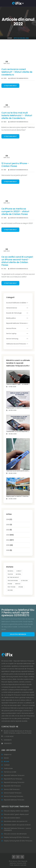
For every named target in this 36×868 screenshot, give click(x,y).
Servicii (6, 758)
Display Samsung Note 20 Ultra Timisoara (18, 841)
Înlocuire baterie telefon (12, 818)
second (10, 590)
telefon (10, 574)
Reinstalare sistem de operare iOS (16, 821)
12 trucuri (24, 581)
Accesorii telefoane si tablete (16, 303)
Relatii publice (11, 318)
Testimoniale (8, 768)
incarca (10, 571)
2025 (10, 545)
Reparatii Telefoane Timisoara (14, 775)
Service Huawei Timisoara (13, 793)
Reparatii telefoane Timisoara (16, 323)
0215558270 (8, 740)
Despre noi (8, 754)
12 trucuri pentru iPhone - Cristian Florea (15, 165)
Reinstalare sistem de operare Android (17, 825)
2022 (9, 530)
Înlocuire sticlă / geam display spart (16, 814)
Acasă (10, 38)
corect (19, 571)
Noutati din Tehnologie (14, 313)
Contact (7, 765)
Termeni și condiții (10, 772)
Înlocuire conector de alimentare (15, 834)
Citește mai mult (10, 86)
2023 (10, 535)
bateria (18, 574)
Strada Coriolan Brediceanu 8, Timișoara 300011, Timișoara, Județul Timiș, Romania (18, 732)
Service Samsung (12, 339)
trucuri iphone (13, 581)
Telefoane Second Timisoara (16, 344)
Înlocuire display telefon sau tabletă (16, 811)
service (18, 584)
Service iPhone (11, 328)
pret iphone (11, 587)
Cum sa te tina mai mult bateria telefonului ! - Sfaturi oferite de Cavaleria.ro (17, 115)
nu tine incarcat (13, 577)
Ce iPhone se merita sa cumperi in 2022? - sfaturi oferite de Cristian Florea (15, 211)
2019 (9, 519)
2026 (9, 550)
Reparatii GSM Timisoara (12, 786)
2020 (9, 525)
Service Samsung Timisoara (13, 796)
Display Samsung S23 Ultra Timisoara (17, 837)
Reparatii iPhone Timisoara (13, 779)
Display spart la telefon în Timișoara (18, 408)
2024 (10, 540)
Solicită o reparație (18, 634)
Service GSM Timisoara (12, 789)
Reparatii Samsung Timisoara (14, 782)
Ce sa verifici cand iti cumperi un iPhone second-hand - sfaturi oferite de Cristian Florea (17, 261)
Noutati (6, 761)
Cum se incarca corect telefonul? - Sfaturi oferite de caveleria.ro (17, 72)
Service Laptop (11, 334)
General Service (12, 308)
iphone (10, 584)
